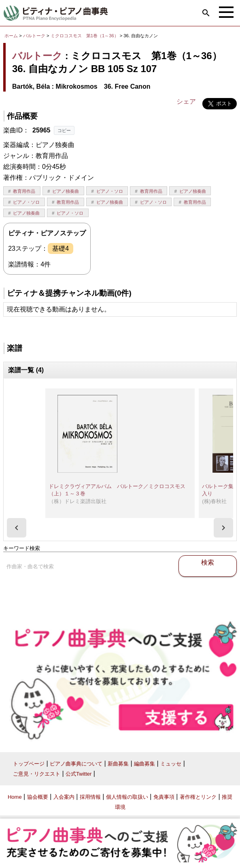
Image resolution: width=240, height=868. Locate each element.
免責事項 (164, 797)
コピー (64, 130)
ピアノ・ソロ (110, 191)
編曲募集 (144, 764)
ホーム (11, 36)
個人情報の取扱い (127, 797)
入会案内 (64, 797)
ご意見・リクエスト (37, 774)
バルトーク (34, 36)
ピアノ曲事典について (76, 764)
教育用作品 (24, 191)
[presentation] (17, 528)
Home (15, 797)
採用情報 (90, 797)
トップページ (29, 764)
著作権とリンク (198, 797)
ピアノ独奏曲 (66, 191)
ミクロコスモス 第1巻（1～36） (85, 36)
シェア (186, 101)
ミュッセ (171, 764)
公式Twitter (79, 774)
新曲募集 (118, 764)
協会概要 (38, 797)
